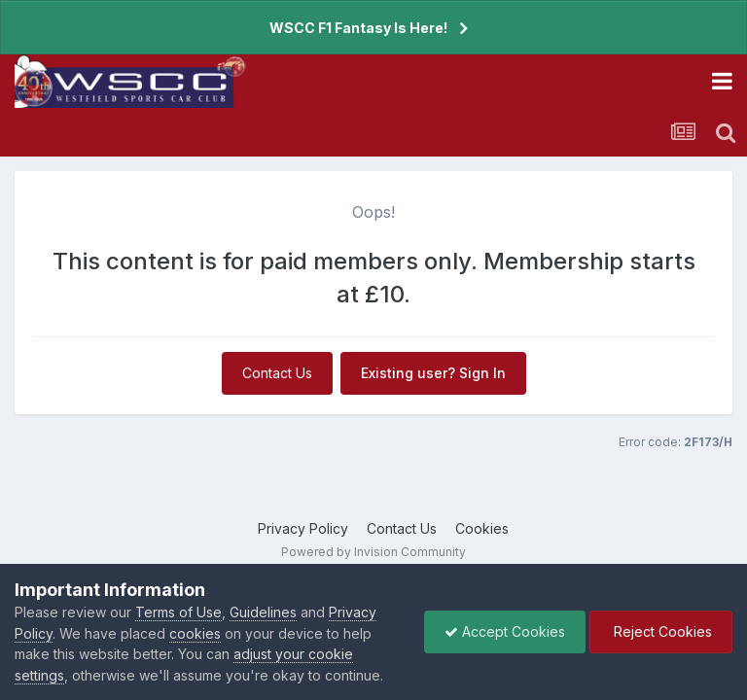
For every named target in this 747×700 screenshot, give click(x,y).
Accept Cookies (505, 631)
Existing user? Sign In (433, 373)
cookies (195, 633)
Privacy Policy (303, 528)
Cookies (482, 528)
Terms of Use (178, 612)
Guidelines (263, 612)
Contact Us (277, 373)
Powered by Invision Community (373, 552)
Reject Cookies (661, 631)
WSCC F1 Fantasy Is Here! (358, 28)
